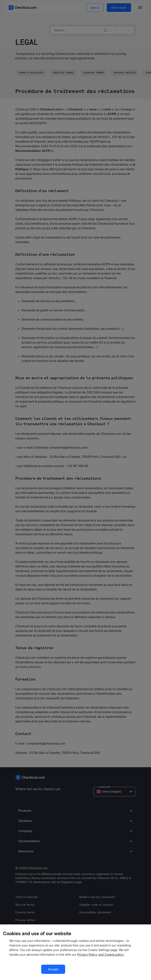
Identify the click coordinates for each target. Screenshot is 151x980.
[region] (75, 952)
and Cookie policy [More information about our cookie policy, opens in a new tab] (111, 955)
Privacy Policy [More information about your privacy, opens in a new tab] (87, 955)
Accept (53, 969)
